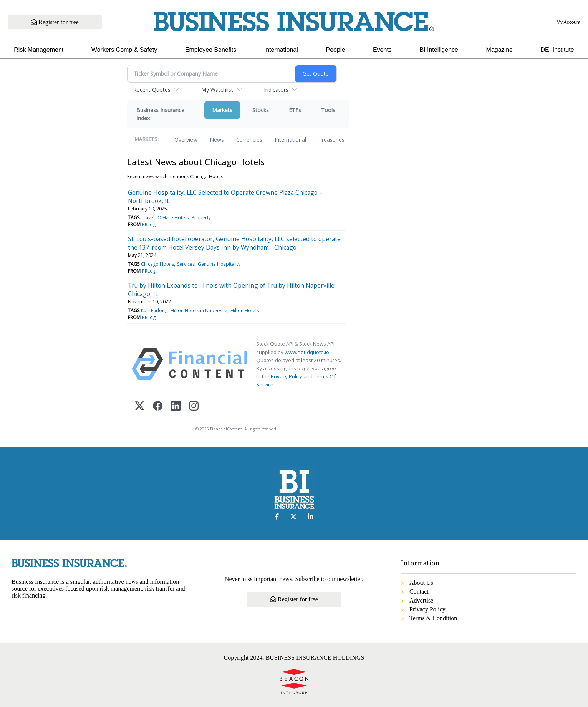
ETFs (295, 110)
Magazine (499, 50)
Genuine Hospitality (219, 264)
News (217, 140)
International (281, 50)
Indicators (276, 90)
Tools (328, 110)
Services (186, 264)
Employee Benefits (211, 50)
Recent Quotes (152, 90)
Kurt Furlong (154, 310)
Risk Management (39, 50)
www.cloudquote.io (307, 352)
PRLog (149, 224)
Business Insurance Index (160, 114)
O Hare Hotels (173, 218)
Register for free (55, 22)
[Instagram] (194, 406)
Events (382, 50)
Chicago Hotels (157, 264)
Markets (222, 110)
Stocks (261, 110)
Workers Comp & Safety (124, 50)
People (335, 50)
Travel (148, 218)
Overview (186, 140)
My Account (568, 22)
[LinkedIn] (176, 406)
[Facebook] (158, 406)
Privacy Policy (287, 376)
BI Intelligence (439, 50)
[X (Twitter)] (140, 406)
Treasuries (331, 140)
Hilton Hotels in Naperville (199, 310)
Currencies (249, 140)
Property (201, 218)
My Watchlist (217, 90)
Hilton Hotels (245, 310)
